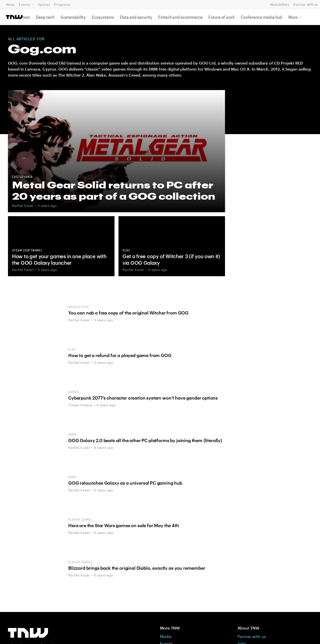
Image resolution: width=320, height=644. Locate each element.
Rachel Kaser (23, 206)
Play (126, 251)
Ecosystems (103, 17)
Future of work (222, 17)
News (10, 4)
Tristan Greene (80, 405)
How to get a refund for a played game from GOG (120, 355)
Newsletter (78, 307)
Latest (24, 17)
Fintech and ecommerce (180, 17)
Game (72, 435)
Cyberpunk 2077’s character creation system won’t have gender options (143, 398)
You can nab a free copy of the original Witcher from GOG (128, 313)
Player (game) (80, 520)
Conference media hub (261, 17)
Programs (62, 4)
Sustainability (73, 17)
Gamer (73, 392)
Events (24, 4)
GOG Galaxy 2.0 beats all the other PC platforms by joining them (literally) (145, 440)
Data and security (136, 17)
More (293, 17)
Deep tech (45, 17)
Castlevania (22, 177)
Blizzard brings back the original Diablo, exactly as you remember (137, 568)
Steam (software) (27, 251)
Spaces (44, 4)
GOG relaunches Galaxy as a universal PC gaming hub (125, 483)
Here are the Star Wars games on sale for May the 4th (124, 525)
